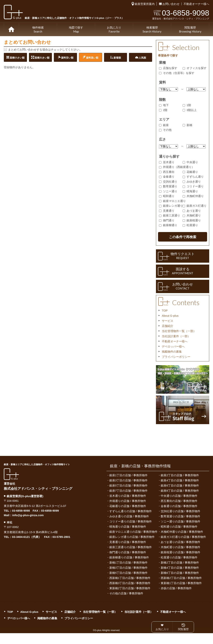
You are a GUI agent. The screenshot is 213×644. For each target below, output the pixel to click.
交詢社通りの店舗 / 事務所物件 (180, 511)
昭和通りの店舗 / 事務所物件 (179, 527)
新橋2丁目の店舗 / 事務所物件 (180, 563)
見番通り (167, 211)
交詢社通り (168, 182)
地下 (164, 105)
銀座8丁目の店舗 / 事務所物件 (180, 491)
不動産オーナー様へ (196, 4)
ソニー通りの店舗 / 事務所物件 (180, 521)
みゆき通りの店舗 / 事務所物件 (129, 516)
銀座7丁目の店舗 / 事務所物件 (128, 491)
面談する (183, 271)
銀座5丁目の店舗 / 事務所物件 (128, 485)
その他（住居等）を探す (177, 73)
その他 (165, 130)
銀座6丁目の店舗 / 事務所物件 (180, 485)
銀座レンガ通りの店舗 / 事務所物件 (132, 537)
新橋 (187, 125)
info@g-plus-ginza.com (28, 515)
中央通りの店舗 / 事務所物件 (179, 496)
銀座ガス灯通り (195, 206)
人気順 (142, 58)
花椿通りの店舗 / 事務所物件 (128, 506)
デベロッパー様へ (173, 346)
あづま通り (192, 211)
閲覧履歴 (190, 30)
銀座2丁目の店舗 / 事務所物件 (180, 475)
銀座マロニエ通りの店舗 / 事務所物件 (133, 532)
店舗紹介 (168, 326)
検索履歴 (152, 30)
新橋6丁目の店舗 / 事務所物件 (180, 573)
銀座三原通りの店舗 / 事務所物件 (131, 547)
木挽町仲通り (193, 196)
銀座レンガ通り (171, 206)
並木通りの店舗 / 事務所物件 (128, 496)
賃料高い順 (92, 58)
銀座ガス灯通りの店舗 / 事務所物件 (183, 537)
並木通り (167, 162)
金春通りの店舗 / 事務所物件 (179, 506)
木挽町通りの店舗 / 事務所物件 (180, 547)
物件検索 (38, 30)
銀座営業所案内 (145, 4)
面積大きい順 (42, 58)
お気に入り (114, 30)
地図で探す (76, 30)
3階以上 (190, 110)
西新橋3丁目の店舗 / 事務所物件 (130, 583)
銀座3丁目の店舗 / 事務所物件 (128, 480)
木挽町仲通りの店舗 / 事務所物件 (182, 532)
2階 (163, 110)
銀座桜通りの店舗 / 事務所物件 (180, 552)
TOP (11, 29)
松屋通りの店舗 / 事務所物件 (179, 557)
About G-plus (170, 316)
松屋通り (190, 225)
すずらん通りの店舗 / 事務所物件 (131, 511)
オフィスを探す (195, 68)
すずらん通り (193, 177)
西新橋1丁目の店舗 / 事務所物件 (130, 578)
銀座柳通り (168, 225)
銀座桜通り (192, 220)
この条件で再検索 (183, 237)
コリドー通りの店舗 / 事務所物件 (131, 521)
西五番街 (167, 172)
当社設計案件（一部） (176, 336)
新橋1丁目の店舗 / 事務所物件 (128, 563)
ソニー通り (168, 191)
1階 (187, 105)
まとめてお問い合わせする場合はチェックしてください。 (45, 50)
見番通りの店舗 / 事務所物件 (128, 542)
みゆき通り (192, 182)
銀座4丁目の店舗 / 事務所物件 (180, 480)
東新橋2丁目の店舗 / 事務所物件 (130, 588)
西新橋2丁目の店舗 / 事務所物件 (181, 578)
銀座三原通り (170, 215)
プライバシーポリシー (176, 357)
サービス (168, 321)
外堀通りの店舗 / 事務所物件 (128, 501)
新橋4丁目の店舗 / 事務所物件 (180, 568)
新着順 (117, 58)
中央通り (190, 162)
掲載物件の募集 (172, 352)
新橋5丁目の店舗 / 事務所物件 (128, 573)
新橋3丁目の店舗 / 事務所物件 (128, 568)
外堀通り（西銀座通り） (177, 167)
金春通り (167, 177)
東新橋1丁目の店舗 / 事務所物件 (181, 583)
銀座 (164, 125)
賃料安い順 (67, 58)
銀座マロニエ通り (172, 201)
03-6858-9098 (21, 511)
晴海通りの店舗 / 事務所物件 (128, 527)
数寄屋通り (168, 186)
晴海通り (190, 191)
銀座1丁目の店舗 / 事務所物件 (128, 475)
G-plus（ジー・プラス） (11, 474)
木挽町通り (192, 215)
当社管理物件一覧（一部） (179, 331)
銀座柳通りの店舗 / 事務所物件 (129, 557)
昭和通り (167, 196)
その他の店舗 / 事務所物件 (126, 593)
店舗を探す (168, 68)
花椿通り (190, 172)
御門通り (167, 220)
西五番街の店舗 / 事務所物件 (179, 501)
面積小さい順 (17, 58)
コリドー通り (193, 186)
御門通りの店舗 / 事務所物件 (128, 552)
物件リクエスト (183, 256)
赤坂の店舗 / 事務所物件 (176, 588)
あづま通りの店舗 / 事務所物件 (180, 542)
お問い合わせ (171, 4)
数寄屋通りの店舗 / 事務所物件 (180, 516)
